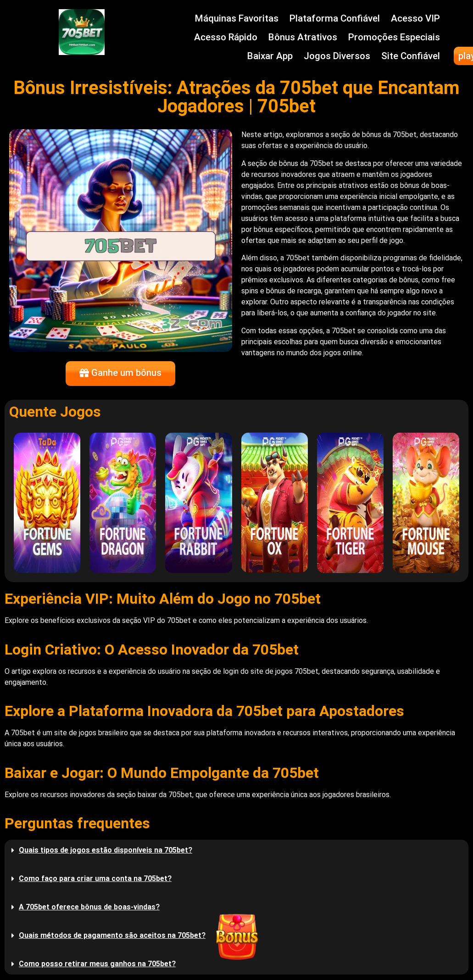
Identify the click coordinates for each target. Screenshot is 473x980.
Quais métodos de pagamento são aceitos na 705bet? (112, 935)
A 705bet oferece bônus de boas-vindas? (89, 907)
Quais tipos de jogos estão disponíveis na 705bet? (106, 850)
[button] (236, 850)
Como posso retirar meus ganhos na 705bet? (97, 964)
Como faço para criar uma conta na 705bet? (95, 878)
